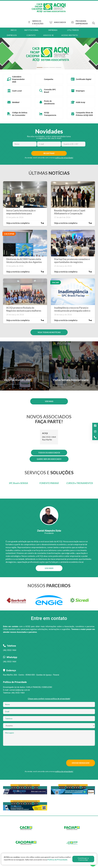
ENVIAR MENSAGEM (81, 763)
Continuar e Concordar (83, 859)
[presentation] (22, 753)
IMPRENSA (54, 30)
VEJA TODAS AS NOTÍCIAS (49, 332)
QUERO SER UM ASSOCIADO (49, 459)
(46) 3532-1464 (10, 662)
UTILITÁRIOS (74, 30)
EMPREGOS (13, 35)
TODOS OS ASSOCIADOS (49, 453)
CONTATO (31, 35)
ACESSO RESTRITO (71, 35)
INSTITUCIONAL (32, 30)
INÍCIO (12, 30)
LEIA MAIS (49, 568)
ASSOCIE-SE (48, 35)
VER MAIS (49, 401)
